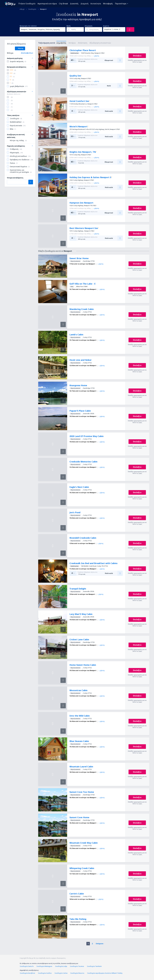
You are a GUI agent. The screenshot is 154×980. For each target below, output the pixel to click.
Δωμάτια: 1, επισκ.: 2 (112, 29)
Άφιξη (68, 26)
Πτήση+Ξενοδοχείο (27, 4)
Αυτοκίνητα (96, 4)
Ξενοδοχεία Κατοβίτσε (27, 973)
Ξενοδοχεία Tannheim (94, 966)
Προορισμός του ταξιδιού (28, 26)
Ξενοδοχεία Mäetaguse (44, 966)
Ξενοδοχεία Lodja (61, 966)
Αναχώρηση (89, 26)
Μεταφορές (108, 4)
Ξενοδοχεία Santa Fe (27, 966)
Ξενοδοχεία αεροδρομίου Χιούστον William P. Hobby (105, 973)
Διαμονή (84, 4)
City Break (63, 4)
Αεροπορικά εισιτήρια (47, 4)
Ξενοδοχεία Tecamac (77, 966)
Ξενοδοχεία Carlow (61, 973)
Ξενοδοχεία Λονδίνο (45, 973)
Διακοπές (74, 4)
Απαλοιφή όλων (27, 53)
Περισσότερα (121, 4)
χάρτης (96, 56)
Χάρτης (20, 48)
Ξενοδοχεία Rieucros (77, 973)
